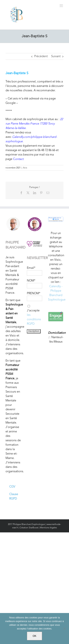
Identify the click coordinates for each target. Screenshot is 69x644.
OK (34, 636)
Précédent (41, 56)
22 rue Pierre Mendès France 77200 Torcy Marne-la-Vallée (34, 124)
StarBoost (33, 528)
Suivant (56, 56)
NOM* (31, 281)
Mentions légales (48, 528)
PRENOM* (34, 293)
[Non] (64, 629)
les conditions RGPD (34, 320)
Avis (25, 168)
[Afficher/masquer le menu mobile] (62, 6)
